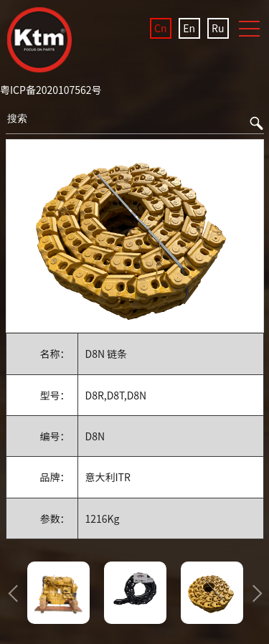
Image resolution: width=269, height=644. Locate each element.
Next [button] (253, 593)
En (189, 28)
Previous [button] (16, 593)
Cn (160, 28)
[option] (135, 236)
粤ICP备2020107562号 (51, 90)
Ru (218, 28)
